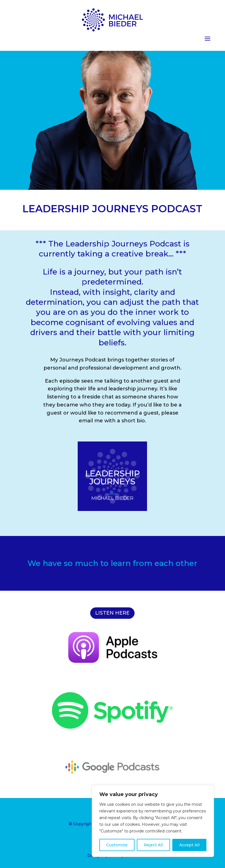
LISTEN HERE (112, 613)
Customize (117, 845)
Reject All (153, 845)
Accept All (189, 845)
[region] (153, 821)
